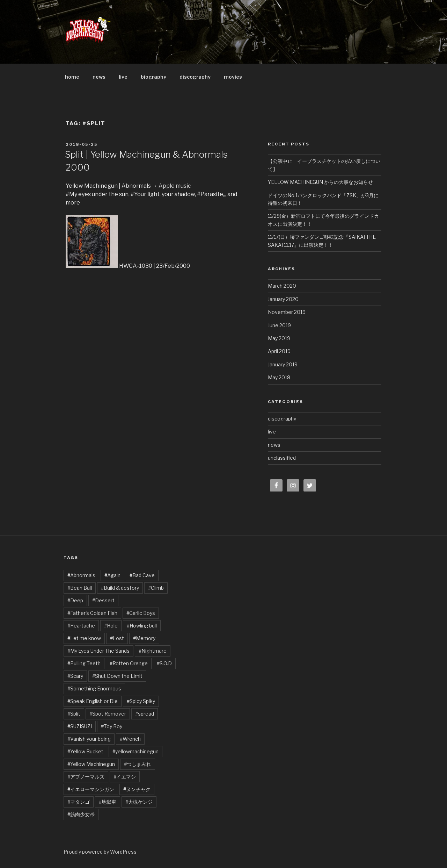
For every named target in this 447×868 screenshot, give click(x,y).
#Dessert (103, 600)
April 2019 (279, 351)
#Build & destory (120, 588)
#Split (74, 714)
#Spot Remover (108, 714)
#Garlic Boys (141, 613)
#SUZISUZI (80, 726)
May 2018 (279, 377)
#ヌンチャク (137, 789)
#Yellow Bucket (85, 751)
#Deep (75, 600)
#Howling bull (142, 626)
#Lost (117, 638)
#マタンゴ (79, 802)
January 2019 (283, 364)
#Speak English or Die (93, 701)
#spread (145, 714)
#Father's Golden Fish (92, 613)
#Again (112, 575)
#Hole (111, 626)
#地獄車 (108, 802)
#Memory (144, 638)
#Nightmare (153, 651)
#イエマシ (125, 777)
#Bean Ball (80, 588)
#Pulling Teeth (84, 663)
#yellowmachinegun (135, 751)
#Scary (75, 676)
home (72, 77)
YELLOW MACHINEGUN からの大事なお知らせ (320, 182)
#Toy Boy (112, 726)
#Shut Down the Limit (117, 676)
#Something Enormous (94, 688)
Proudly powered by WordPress (100, 852)
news (99, 77)
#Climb (156, 588)
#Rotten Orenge (129, 663)
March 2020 (282, 286)
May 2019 (279, 338)
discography (195, 77)
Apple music (175, 186)
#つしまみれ (138, 764)
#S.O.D (164, 663)
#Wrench (130, 739)
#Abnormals (81, 575)
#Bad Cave (142, 575)
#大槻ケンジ (139, 802)
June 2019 (279, 325)
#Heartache (81, 626)
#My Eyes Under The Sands (98, 651)
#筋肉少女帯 (81, 814)
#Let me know (84, 638)
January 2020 (283, 299)
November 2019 (287, 312)
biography (153, 77)
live (123, 77)
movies (233, 77)
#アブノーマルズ (86, 777)
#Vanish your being (89, 739)
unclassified (282, 458)
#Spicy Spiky (141, 701)
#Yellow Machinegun (91, 764)
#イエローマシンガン (91, 789)
